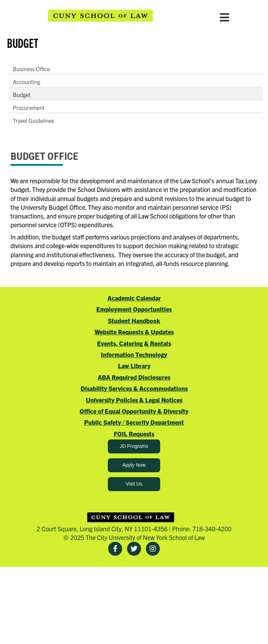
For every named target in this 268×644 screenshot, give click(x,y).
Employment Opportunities (134, 309)
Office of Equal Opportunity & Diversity (134, 411)
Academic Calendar (134, 298)
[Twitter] (134, 549)
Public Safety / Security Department (134, 422)
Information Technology (134, 354)
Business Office (31, 69)
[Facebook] (115, 549)
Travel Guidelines (33, 120)
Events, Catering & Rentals (134, 343)
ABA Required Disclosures (134, 377)
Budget (22, 95)
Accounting (27, 82)
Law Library (134, 366)
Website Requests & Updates (134, 332)
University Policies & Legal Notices (134, 400)
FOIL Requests (134, 434)
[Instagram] (153, 549)
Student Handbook (134, 321)
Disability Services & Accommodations (134, 388)
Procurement (29, 108)
